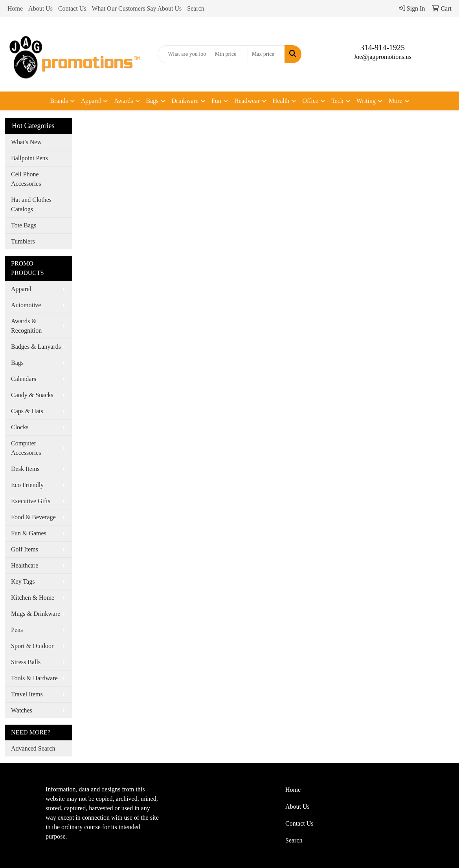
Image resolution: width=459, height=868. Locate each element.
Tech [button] (337, 101)
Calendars (24, 379)
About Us (40, 8)
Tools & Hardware (34, 678)
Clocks (20, 427)
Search (196, 8)
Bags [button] (152, 101)
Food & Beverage (33, 517)
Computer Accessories (26, 448)
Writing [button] (366, 101)
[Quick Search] (184, 54)
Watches (22, 710)
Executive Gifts (31, 501)
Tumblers (23, 241)
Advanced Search (33, 748)
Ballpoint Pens (29, 158)
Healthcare (25, 565)
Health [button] (281, 101)
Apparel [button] (91, 101)
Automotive (26, 305)
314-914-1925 (383, 48)
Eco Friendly (27, 485)
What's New (26, 142)
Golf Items (25, 549)
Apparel (21, 289)
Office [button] (310, 101)
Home (15, 8)
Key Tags (23, 581)
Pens (17, 630)
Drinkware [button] (185, 101)
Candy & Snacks (32, 395)
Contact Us (72, 8)
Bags (17, 363)
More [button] (396, 101)
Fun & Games (29, 533)
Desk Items (25, 469)
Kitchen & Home (33, 598)
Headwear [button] (247, 101)
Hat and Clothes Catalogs (31, 204)
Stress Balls (26, 662)
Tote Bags (24, 225)
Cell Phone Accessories (26, 179)
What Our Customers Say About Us (137, 8)
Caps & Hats (27, 411)
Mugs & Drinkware (36, 614)
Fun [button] (216, 101)
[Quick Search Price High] (266, 54)
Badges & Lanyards (36, 347)
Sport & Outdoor (32, 646)
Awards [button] (123, 101)
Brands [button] (59, 101)
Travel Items (27, 694)
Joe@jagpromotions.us (383, 57)
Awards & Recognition (26, 326)
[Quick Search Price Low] (229, 54)
